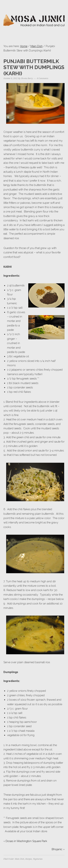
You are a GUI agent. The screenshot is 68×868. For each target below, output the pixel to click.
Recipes (29, 859)
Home (24, 46)
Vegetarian (38, 859)
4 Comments (43, 78)
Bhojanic (57, 849)
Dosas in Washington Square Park (26, 841)
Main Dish (37, 46)
